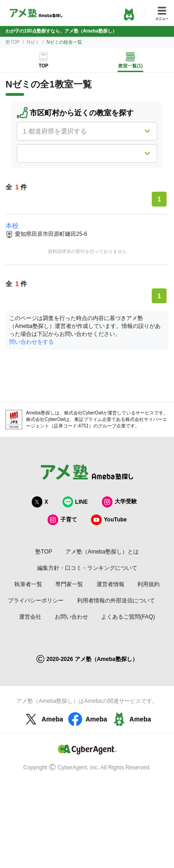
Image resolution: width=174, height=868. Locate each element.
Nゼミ (33, 42)
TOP (44, 66)
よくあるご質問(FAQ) (128, 617)
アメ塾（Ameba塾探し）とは (102, 552)
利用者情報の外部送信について (116, 601)
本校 (12, 226)
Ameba (43, 719)
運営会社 (30, 617)
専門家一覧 (69, 584)
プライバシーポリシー (36, 601)
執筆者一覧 (28, 584)
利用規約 (148, 584)
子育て (62, 520)
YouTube (109, 520)
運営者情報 (110, 584)
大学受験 (119, 502)
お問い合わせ (71, 617)
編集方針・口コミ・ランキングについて (87, 568)
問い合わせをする (32, 342)
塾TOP (13, 42)
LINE (75, 502)
